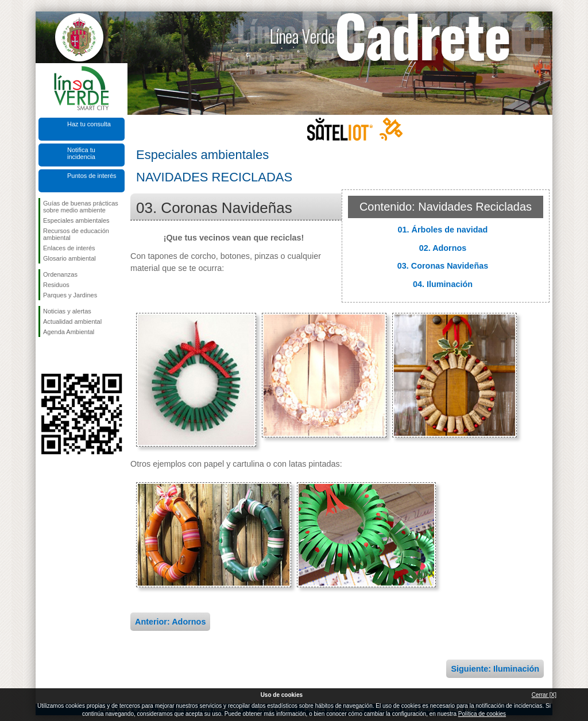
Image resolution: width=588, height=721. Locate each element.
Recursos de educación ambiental (76, 234)
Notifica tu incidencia (81, 153)
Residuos (56, 285)
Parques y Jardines (70, 295)
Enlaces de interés (69, 248)
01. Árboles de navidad (443, 230)
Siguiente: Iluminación (495, 669)
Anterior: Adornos (170, 622)
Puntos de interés (92, 176)
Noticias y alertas (67, 311)
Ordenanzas (60, 274)
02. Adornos (443, 248)
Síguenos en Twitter (64, 355)
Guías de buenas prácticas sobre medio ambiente (81, 207)
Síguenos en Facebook (45, 355)
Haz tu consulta (89, 124)
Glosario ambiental (69, 258)
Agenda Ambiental (69, 332)
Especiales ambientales (76, 220)
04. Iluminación (443, 284)
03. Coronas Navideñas (443, 266)
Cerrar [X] (544, 695)
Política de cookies (482, 714)
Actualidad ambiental (72, 321)
